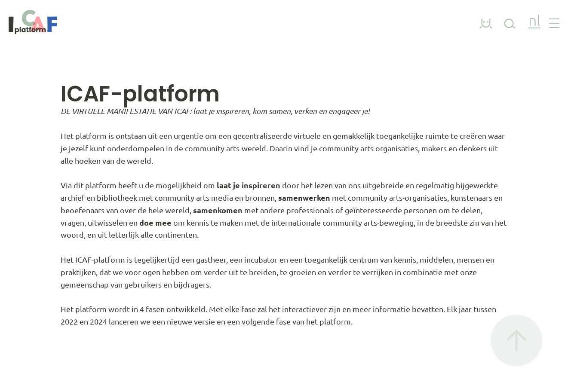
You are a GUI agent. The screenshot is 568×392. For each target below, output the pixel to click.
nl (534, 22)
